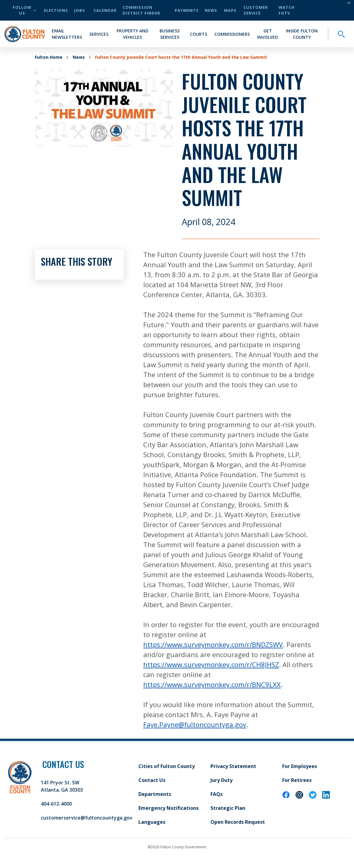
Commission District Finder (141, 10)
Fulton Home (49, 57)
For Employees (300, 766)
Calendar (105, 10)
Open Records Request (238, 822)
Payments (187, 10)
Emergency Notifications (169, 808)
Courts (199, 34)
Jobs (80, 10)
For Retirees (297, 780)
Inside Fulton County (302, 34)
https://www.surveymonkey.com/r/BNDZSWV (213, 644)
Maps (230, 10)
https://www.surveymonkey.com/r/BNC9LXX (212, 684)
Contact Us (152, 780)
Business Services (170, 34)
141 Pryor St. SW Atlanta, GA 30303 (62, 786)
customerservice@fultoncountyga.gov (87, 818)
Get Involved (268, 34)
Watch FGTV (287, 10)
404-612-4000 (56, 804)
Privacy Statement (233, 766)
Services (99, 34)
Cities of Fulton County (167, 766)
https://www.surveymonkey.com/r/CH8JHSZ (211, 664)
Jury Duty (222, 780)
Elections (56, 10)
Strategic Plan (228, 808)
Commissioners (232, 34)
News (211, 10)
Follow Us (24, 10)
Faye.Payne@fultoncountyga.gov (195, 724)
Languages (152, 822)
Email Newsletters (67, 34)
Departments (155, 794)
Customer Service (256, 10)
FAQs (217, 794)
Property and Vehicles (132, 34)
